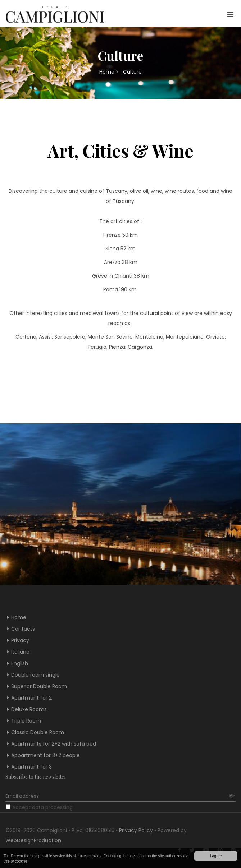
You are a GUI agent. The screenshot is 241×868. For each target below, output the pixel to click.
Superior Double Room (39, 686)
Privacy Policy (136, 830)
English (20, 663)
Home (107, 72)
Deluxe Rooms (29, 709)
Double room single (35, 675)
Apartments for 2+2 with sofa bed (54, 744)
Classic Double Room (38, 732)
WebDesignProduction (33, 840)
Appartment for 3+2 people (46, 755)
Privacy (20, 640)
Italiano (20, 652)
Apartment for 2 (31, 698)
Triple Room (26, 721)
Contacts (23, 629)
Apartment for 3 (31, 767)
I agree (216, 856)
